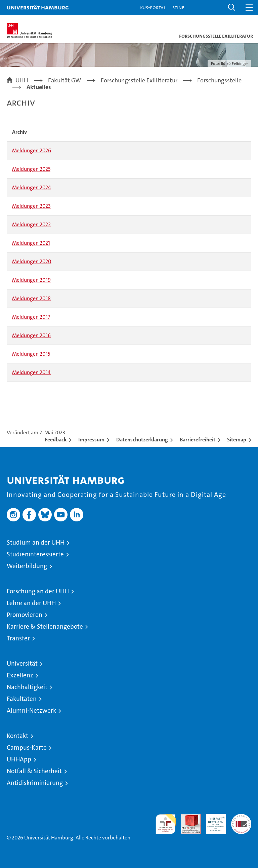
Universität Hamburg (38, 7)
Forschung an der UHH (38, 591)
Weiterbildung (27, 566)
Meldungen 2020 (32, 261)
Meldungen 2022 (31, 224)
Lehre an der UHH (31, 603)
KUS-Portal (153, 7)
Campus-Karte (27, 747)
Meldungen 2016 (31, 335)
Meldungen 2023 (31, 206)
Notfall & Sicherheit (34, 771)
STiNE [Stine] (178, 7)
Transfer (18, 638)
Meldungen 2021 (31, 243)
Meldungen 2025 (31, 169)
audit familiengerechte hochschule (166, 824)
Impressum (91, 440)
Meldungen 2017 (31, 317)
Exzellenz (20, 675)
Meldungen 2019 (31, 280)
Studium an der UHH (36, 542)
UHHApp (19, 759)
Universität (22, 663)
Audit (187, 817)
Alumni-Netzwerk (31, 711)
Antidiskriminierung (35, 783)
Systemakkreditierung (241, 817)
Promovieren (25, 615)
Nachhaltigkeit (27, 687)
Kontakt (17, 736)
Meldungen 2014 (31, 372)
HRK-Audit (212, 821)
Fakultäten (22, 699)
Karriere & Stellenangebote (45, 626)
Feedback (56, 440)
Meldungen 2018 (31, 298)
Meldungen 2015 (31, 354)
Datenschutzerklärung (142, 440)
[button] (232, 8)
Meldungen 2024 (32, 187)
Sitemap (237, 440)
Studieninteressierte (35, 554)
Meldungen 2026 (32, 150)
